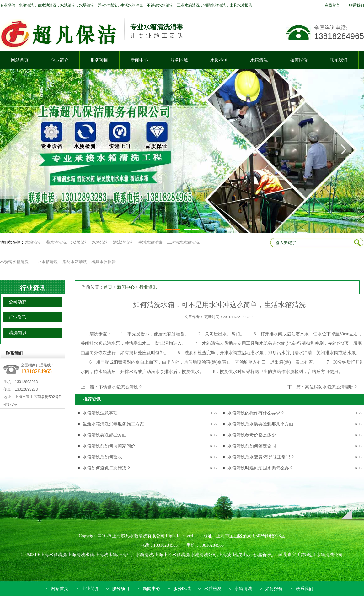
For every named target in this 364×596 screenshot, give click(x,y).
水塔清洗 (100, 242)
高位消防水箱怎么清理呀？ (331, 387)
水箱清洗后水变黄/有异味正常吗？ (261, 457)
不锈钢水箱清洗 (14, 262)
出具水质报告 (104, 262)
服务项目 (121, 589)
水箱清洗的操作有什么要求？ (256, 413)
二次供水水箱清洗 (183, 242)
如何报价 (274, 589)
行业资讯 (33, 288)
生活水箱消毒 (150, 242)
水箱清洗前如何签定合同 (252, 446)
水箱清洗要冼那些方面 (104, 435)
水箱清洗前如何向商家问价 (109, 446)
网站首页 (60, 589)
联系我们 (356, 5)
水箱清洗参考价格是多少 (252, 435)
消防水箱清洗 (75, 262)
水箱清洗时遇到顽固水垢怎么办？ (260, 468)
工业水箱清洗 (45, 262)
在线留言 (332, 5)
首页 (108, 287)
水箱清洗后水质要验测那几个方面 (260, 424)
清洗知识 (18, 333)
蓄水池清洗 (56, 242)
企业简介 (90, 589)
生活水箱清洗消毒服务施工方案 (113, 424)
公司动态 (18, 302)
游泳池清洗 (123, 242)
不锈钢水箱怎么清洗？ (120, 387)
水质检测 (213, 589)
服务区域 (182, 589)
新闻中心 (126, 287)
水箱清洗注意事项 (100, 413)
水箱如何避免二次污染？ (107, 468)
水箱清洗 (33, 242)
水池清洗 (79, 242)
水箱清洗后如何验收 (102, 457)
